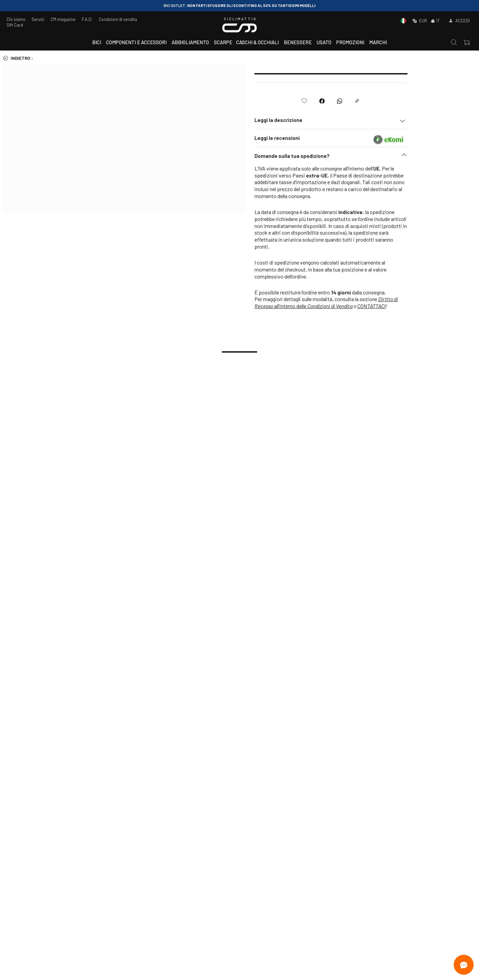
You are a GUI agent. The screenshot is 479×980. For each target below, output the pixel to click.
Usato (324, 42)
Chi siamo (16, 19)
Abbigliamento (190, 42)
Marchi (378, 42)
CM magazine (63, 19)
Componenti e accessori (136, 42)
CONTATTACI (431, 306)
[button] (391, 158)
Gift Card (15, 25)
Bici (97, 42)
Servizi (38, 19)
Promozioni (350, 42)
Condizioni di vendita (118, 19)
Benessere (298, 42)
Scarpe (223, 42)
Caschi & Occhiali (257, 42)
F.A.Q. (87, 19)
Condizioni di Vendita (390, 306)
